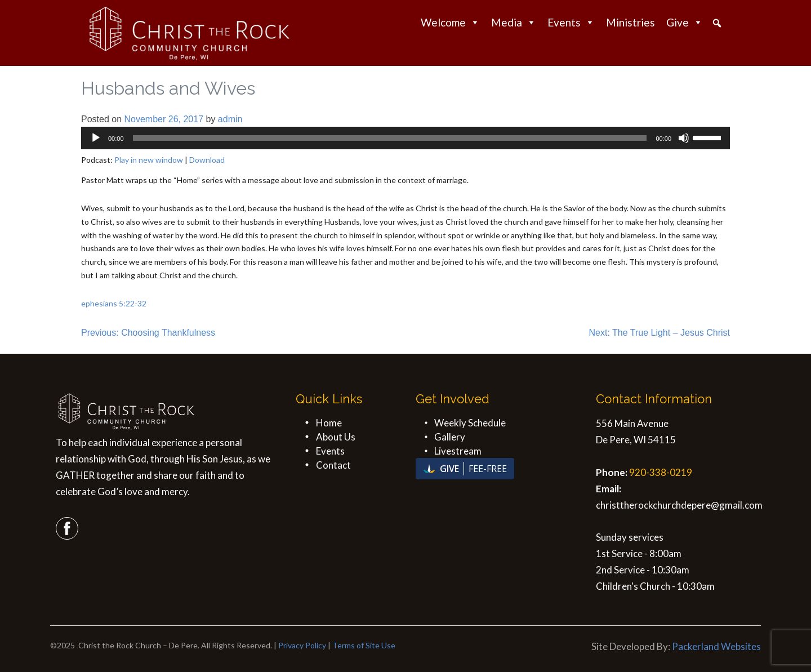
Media (514, 22)
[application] (405, 138)
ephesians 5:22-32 (114, 303)
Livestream (458, 451)
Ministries (630, 22)
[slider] (390, 138)
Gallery (450, 437)
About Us (336, 437)
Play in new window (149, 160)
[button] (717, 23)
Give (685, 22)
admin (230, 119)
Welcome (450, 22)
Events (571, 22)
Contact (333, 465)
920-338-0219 (661, 472)
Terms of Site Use (364, 645)
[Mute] (684, 138)
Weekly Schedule (470, 423)
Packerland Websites (716, 646)
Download (207, 160)
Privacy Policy (302, 645)
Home (329, 423)
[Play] (96, 138)
